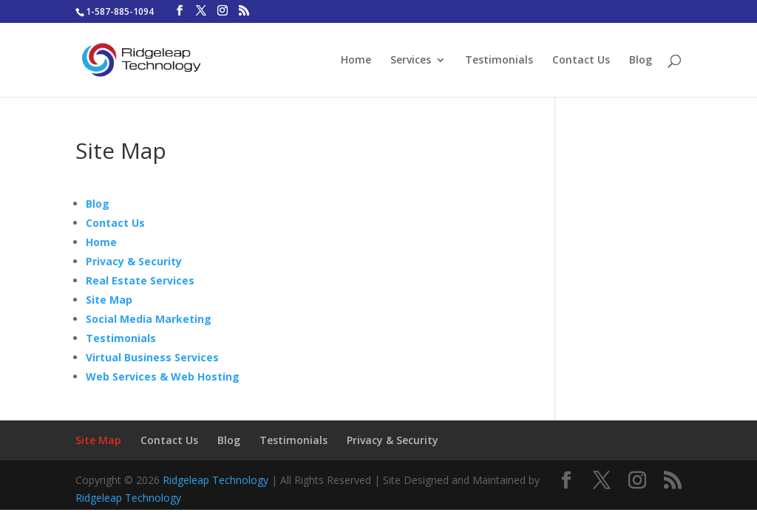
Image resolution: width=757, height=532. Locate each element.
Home (356, 61)
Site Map (109, 300)
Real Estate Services (140, 280)
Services (411, 61)
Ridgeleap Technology (215, 480)
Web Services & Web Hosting (163, 376)
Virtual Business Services (152, 357)
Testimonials (499, 61)
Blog (641, 61)
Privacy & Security (134, 261)
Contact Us (581, 61)
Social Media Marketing (149, 319)
